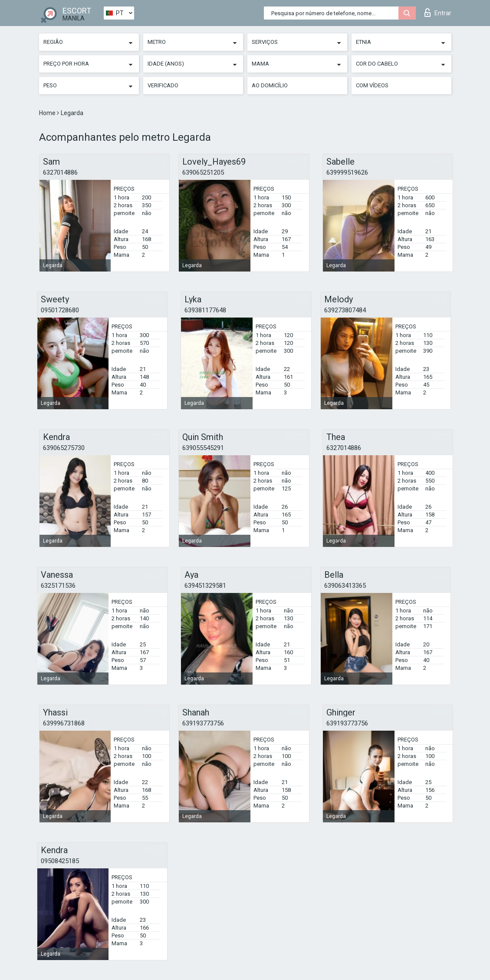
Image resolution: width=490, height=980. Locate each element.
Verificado (163, 85)
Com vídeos (372, 85)
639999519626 (347, 172)
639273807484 (345, 310)
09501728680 (60, 310)
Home (48, 113)
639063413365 (345, 586)
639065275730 (64, 448)
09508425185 (60, 861)
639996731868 (64, 723)
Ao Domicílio (270, 85)
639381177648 (205, 310)
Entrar (438, 13)
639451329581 (205, 586)
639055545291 (203, 448)
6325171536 (58, 586)
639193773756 (203, 723)
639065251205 (203, 172)
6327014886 (60, 172)
